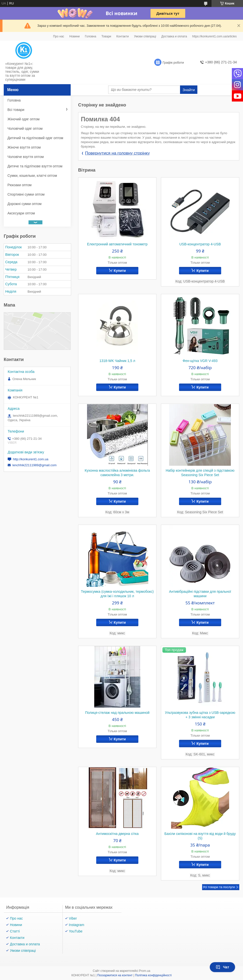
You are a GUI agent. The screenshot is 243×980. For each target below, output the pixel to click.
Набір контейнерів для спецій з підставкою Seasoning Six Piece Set (200, 473)
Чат (222, 967)
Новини (75, 36)
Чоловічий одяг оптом (25, 129)
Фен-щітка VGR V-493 (200, 361)
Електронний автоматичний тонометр (117, 244)
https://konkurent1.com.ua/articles (214, 36)
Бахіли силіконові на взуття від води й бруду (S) (200, 836)
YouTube (76, 931)
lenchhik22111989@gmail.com (34, 465)
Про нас (59, 36)
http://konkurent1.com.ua (31, 459)
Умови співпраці (145, 36)
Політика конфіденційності (153, 975)
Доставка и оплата (174, 36)
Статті (15, 931)
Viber (73, 918)
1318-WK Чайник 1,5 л (117, 361)
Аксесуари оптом (21, 213)
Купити (120, 271)
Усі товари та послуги (219, 887)
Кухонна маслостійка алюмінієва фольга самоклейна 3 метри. (117, 473)
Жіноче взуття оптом (24, 147)
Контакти (122, 36)
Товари (106, 36)
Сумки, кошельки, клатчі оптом (32, 176)
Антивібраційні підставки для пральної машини (200, 594)
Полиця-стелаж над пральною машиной (117, 713)
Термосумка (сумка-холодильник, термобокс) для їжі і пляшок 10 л (117, 594)
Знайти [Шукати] (189, 90)
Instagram (77, 925)
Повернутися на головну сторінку (117, 153)
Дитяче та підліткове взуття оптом (35, 166)
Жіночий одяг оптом (23, 119)
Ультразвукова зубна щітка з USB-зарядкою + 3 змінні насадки (200, 715)
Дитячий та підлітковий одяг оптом (35, 138)
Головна (91, 36)
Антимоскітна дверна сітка (117, 834)
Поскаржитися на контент (115, 975)
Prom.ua (145, 971)
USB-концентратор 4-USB (200, 244)
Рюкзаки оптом (19, 185)
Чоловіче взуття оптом (26, 157)
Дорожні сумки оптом (24, 204)
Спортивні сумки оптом (26, 194)
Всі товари (16, 110)
